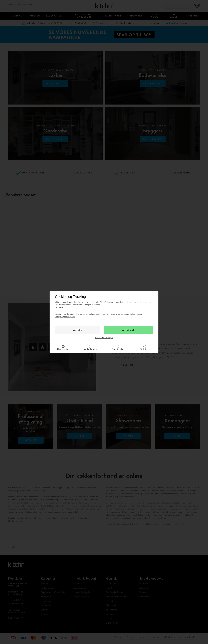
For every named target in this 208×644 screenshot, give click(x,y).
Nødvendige (63, 349)
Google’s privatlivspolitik (65, 316)
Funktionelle (118, 349)
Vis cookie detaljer (104, 338)
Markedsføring (90, 349)
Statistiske (145, 349)
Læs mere (59, 307)
